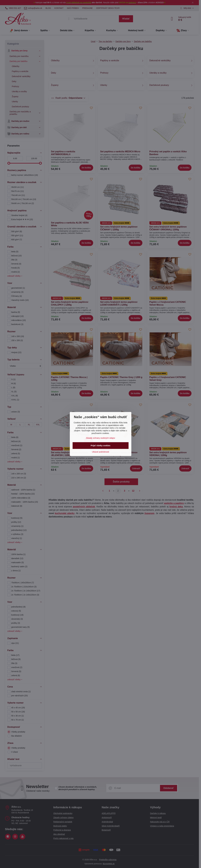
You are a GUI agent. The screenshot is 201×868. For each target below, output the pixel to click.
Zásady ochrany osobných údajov (100, 438)
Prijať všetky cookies (100, 446)
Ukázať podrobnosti (101, 452)
